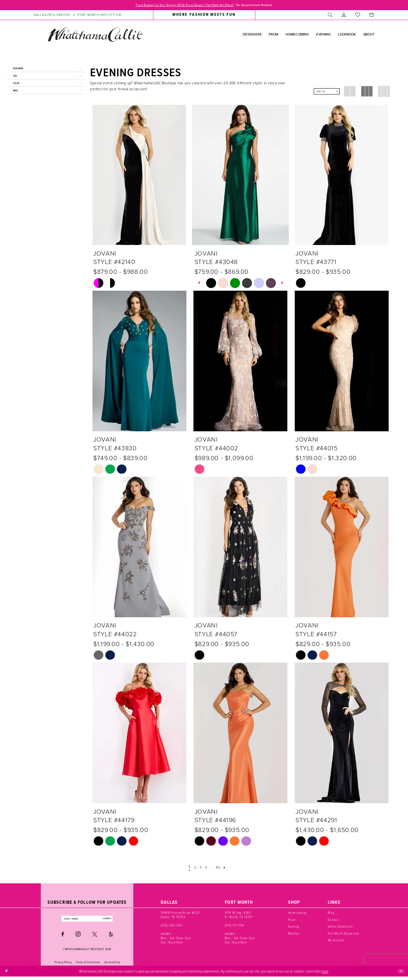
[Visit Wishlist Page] (358, 16)
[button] (344, 16)
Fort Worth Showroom (343, 935)
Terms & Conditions (88, 966)
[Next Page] (230, 869)
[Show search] (330, 16)
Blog (331, 914)
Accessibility (112, 966)
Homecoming (298, 914)
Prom (292, 921)
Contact (333, 921)
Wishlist (294, 935)
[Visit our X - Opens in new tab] (95, 938)
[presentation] (139, 176)
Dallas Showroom (340, 928)
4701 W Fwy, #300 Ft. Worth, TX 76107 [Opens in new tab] (239, 916)
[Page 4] (205, 869)
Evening (294, 928)
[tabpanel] (211, 284)
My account (336, 942)
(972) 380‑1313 (171, 927)
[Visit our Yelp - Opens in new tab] (111, 938)
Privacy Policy (63, 966)
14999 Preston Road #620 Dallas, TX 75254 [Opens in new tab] (180, 916)
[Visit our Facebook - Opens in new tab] (63, 938)
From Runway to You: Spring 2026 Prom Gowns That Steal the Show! (177, 6)
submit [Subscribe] (115, 921)
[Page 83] (222, 869)
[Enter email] (87, 921)
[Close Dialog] (8, 974)
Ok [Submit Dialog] (400, 974)
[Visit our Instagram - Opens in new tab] (78, 938)
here (325, 974)
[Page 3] (198, 869)
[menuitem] (78, 16)
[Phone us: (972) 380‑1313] (52, 16)
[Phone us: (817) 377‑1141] (100, 16)
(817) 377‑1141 (234, 927)
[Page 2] (191, 869)
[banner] (95, 36)
